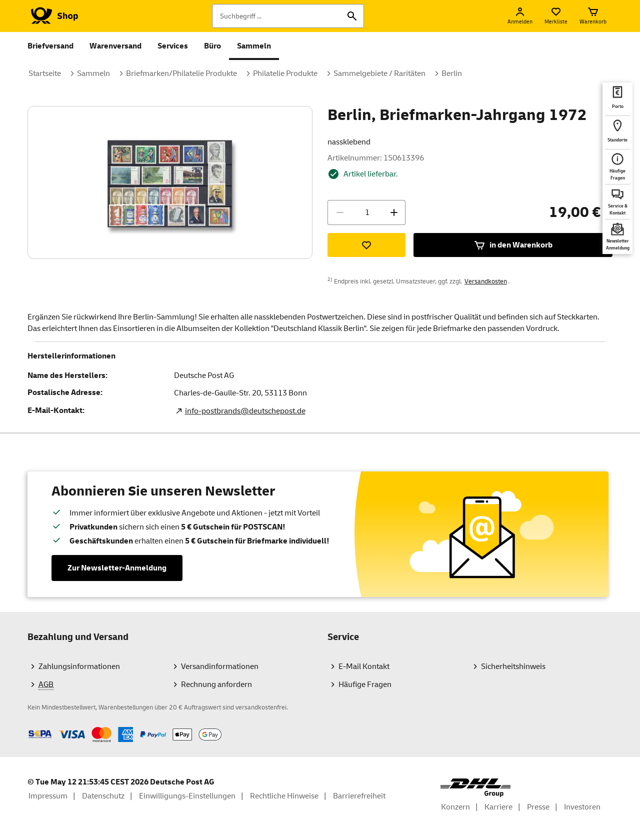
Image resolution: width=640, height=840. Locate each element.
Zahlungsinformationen (79, 666)
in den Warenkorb (513, 245)
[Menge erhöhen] (394, 212)
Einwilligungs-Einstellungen (187, 796)
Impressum (48, 796)
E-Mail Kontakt (364, 666)
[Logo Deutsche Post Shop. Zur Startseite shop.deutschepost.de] (53, 16)
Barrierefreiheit (359, 796)
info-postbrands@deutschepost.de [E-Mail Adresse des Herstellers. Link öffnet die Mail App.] (245, 411)
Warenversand (115, 46)
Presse (538, 807)
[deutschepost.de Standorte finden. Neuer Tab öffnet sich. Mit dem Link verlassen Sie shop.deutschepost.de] (617, 132)
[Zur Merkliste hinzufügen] (366, 245)
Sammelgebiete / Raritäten (379, 73)
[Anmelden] (520, 16)
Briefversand (50, 46)
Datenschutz (103, 796)
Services (173, 46)
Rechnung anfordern (216, 684)
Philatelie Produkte (285, 73)
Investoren (582, 807)
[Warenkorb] (593, 16)
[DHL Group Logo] (475, 788)
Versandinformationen (220, 666)
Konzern (455, 807)
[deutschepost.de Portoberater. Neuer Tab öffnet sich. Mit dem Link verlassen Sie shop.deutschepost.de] (617, 99)
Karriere (498, 807)
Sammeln (254, 46)
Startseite (45, 73)
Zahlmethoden (27, 727)
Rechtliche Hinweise (284, 796)
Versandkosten (486, 281)
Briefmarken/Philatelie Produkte (181, 73)
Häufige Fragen (365, 684)
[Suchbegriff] (288, 16)
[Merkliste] (556, 16)
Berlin (452, 73)
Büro (212, 46)
